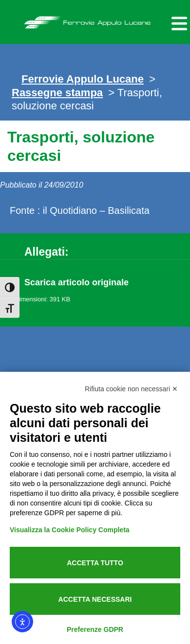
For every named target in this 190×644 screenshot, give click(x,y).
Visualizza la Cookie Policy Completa (70, 530)
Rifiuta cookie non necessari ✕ (131, 389)
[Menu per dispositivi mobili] (178, 22)
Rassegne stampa (57, 93)
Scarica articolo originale (76, 282)
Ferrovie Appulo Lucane (95, 20)
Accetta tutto (95, 563)
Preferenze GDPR (95, 629)
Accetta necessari (95, 599)
